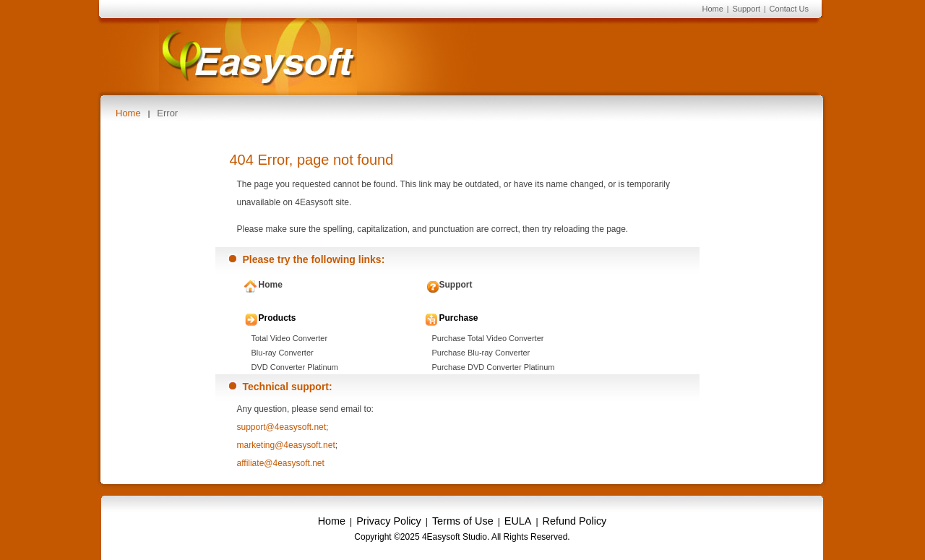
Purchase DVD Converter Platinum (494, 367)
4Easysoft (258, 57)
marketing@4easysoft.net (286, 445)
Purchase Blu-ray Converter (481, 353)
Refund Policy (575, 521)
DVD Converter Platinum (295, 367)
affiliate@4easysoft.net (281, 463)
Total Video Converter (290, 338)
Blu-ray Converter (283, 353)
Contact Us (789, 9)
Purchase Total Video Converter (488, 338)
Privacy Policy (389, 521)
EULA (518, 521)
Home (712, 9)
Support (746, 9)
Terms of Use (463, 521)
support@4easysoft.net (282, 427)
